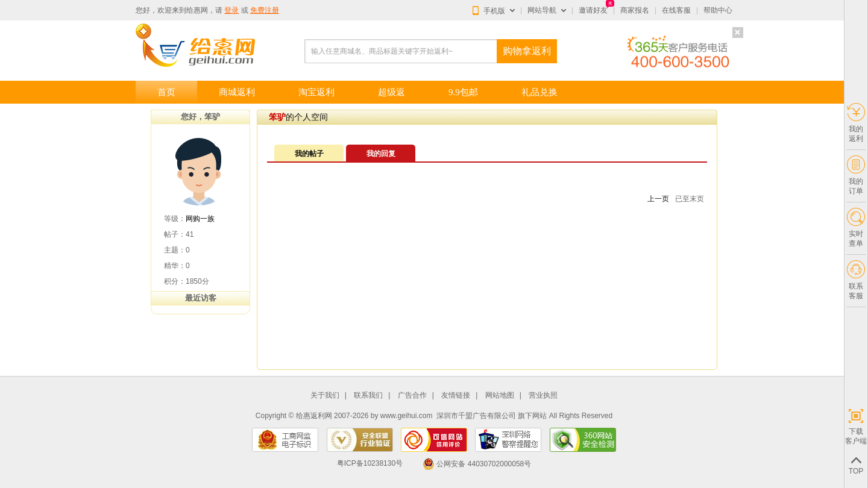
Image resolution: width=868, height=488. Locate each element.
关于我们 (325, 396)
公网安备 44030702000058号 (477, 464)
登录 (231, 10)
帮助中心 (718, 10)
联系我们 (368, 396)
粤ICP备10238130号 (370, 464)
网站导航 (542, 10)
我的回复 (381, 154)
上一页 (658, 199)
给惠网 (197, 10)
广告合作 (412, 396)
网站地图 (500, 396)
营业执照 (543, 396)
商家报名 (635, 10)
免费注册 (265, 10)
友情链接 (456, 396)
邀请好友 (593, 10)
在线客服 (676, 10)
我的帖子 (309, 154)
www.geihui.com (407, 416)
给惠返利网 (314, 416)
